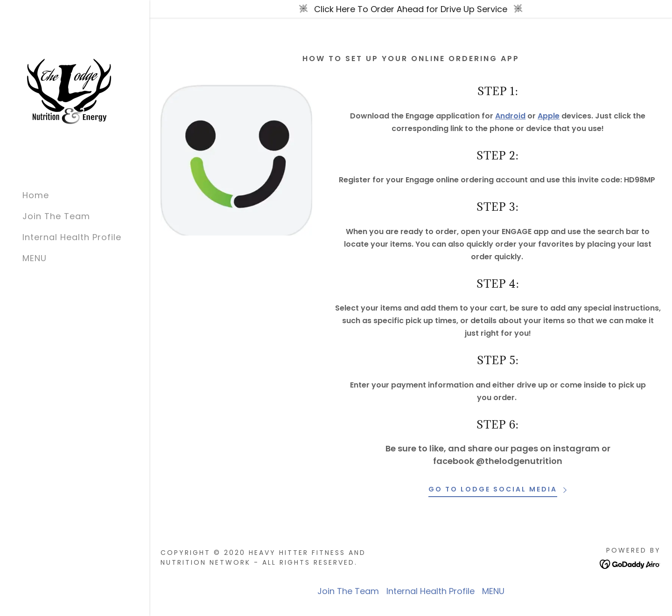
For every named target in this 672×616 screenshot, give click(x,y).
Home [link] (36, 195)
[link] (69, 91)
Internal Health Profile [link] (72, 237)
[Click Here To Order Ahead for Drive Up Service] (411, 9)
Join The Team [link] (56, 216)
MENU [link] (35, 258)
